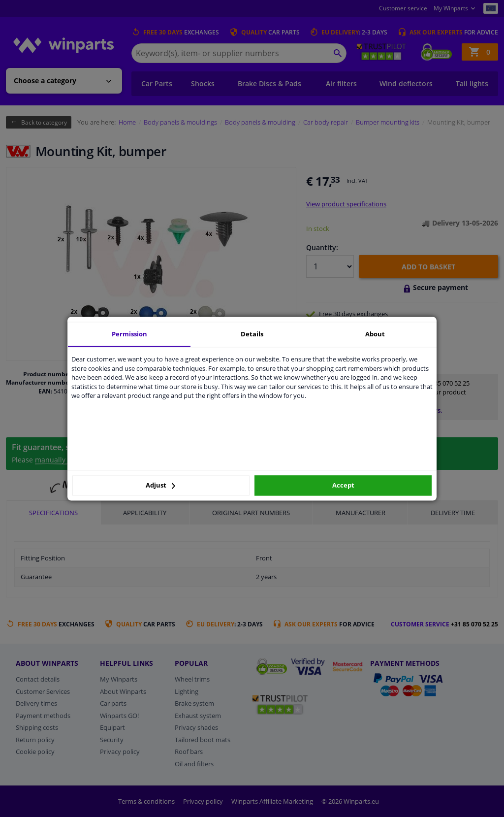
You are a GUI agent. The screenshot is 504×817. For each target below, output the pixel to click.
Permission (129, 334)
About (375, 334)
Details (252, 334)
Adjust (160, 486)
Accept (343, 486)
